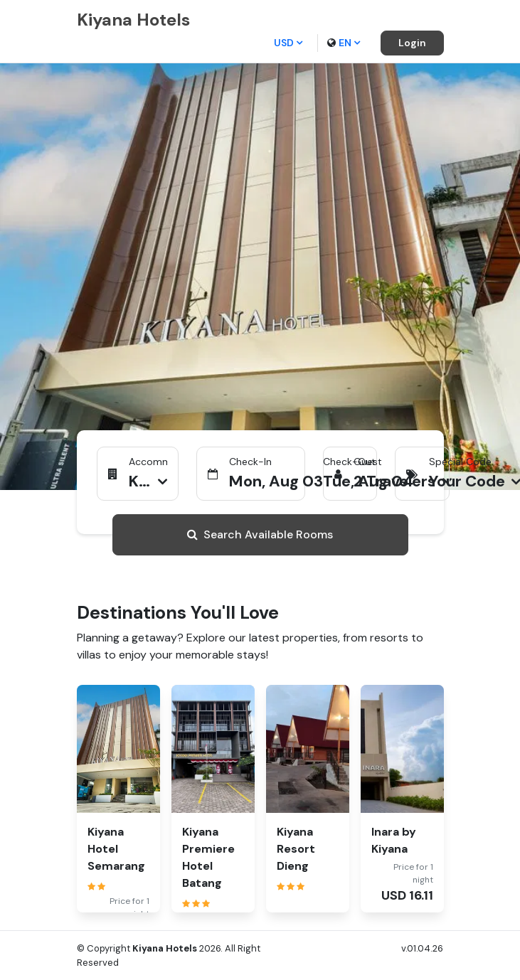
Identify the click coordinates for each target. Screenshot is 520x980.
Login (412, 43)
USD (288, 43)
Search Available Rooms (260, 534)
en (344, 43)
